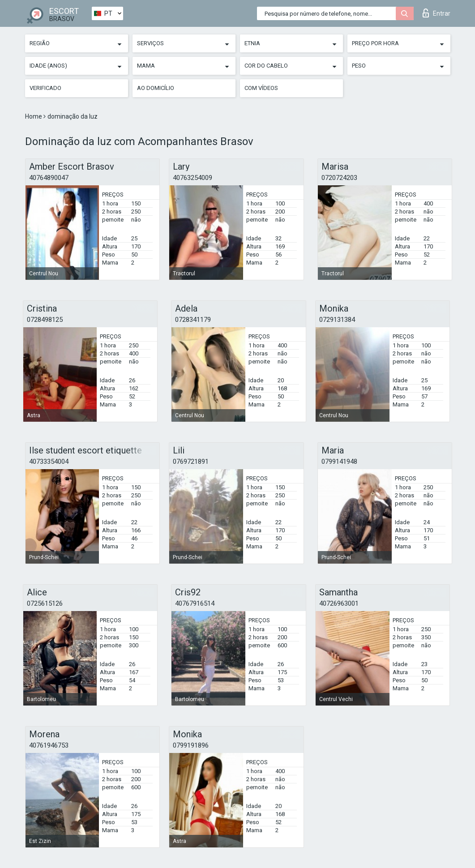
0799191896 (191, 745)
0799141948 (339, 462)
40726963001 (339, 603)
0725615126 (45, 603)
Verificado (45, 88)
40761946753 (49, 745)
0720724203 (339, 178)
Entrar (436, 13)
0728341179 (193, 320)
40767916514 (195, 603)
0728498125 (45, 320)
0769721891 (191, 462)
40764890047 (49, 178)
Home (34, 116)
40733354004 (49, 462)
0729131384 (337, 320)
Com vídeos (261, 88)
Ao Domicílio (156, 88)
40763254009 (193, 178)
